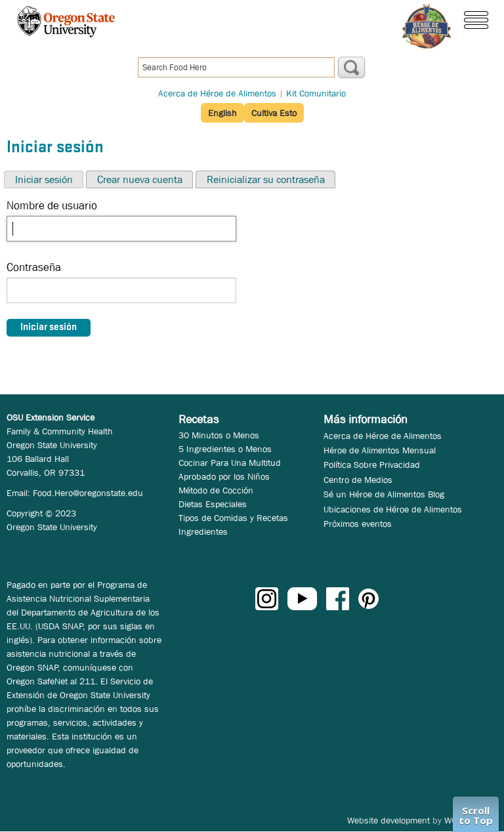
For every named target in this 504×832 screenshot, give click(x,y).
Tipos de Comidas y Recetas (233, 518)
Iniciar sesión (44, 179)
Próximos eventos (358, 524)
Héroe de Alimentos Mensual (380, 450)
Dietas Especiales (213, 504)
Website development (388, 820)
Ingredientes (203, 531)
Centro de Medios (358, 480)
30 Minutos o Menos (219, 435)
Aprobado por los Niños (224, 476)
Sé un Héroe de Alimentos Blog (384, 494)
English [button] (222, 113)
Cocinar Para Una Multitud (230, 463)
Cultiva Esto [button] (274, 113)
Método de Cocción (216, 490)
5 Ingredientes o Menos (225, 449)
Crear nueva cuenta (140, 179)
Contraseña (34, 267)
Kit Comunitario (316, 93)
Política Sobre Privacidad (372, 465)
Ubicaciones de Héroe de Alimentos (393, 509)
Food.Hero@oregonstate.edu (88, 493)
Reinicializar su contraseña (266, 179)
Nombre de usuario (52, 206)
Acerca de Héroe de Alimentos (217, 93)
